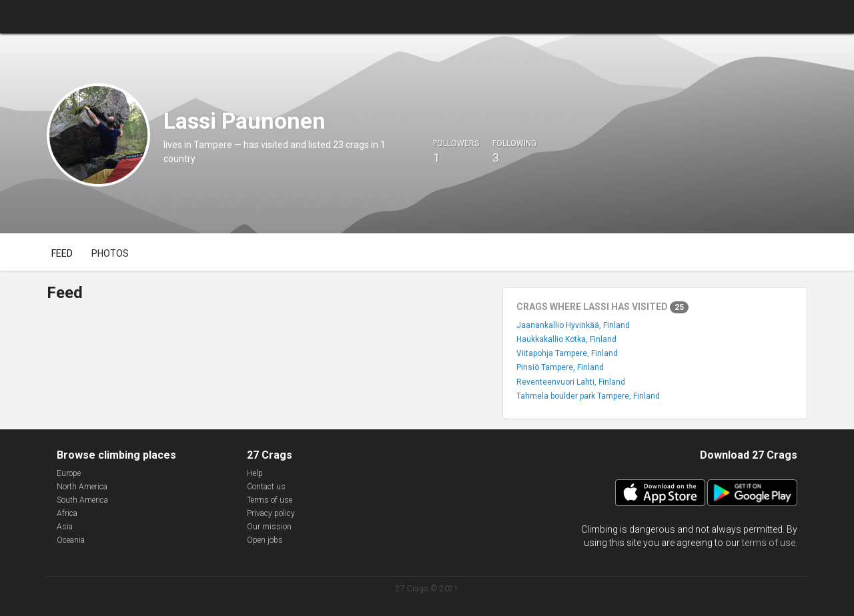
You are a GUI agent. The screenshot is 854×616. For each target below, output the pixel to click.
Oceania (71, 540)
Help (255, 473)
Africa (67, 513)
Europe (69, 473)
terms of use (769, 543)
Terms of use (270, 500)
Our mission (269, 527)
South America (82, 500)
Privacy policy (271, 513)
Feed (62, 253)
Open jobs (265, 540)
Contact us (266, 487)
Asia (65, 527)
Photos (110, 253)
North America (82, 487)
